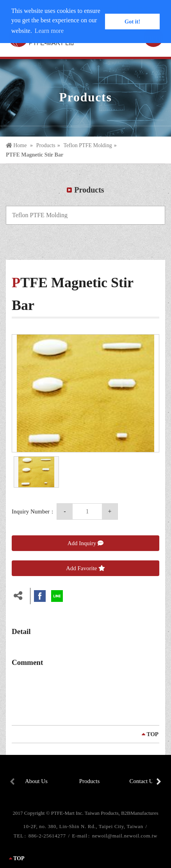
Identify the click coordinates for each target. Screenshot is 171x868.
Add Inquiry (86, 543)
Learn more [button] (49, 31)
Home (17, 145)
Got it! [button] (132, 22)
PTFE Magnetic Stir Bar (35, 155)
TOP (152, 734)
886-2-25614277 (48, 836)
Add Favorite (85, 568)
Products (46, 145)
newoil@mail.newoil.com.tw (125, 836)
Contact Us (142, 781)
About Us (36, 781)
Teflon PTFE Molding (87, 145)
